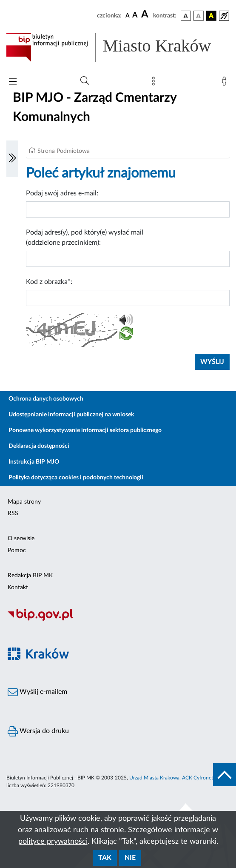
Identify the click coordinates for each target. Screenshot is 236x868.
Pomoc (17, 550)
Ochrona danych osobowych (46, 399)
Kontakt (18, 587)
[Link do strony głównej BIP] (118, 47)
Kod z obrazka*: (49, 282)
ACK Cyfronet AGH (204, 778)
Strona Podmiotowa (64, 151)
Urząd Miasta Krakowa (154, 778)
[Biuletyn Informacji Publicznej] (118, 620)
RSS (13, 513)
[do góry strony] (225, 775)
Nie (130, 858)
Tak (105, 858)
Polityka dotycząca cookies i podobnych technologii (76, 478)
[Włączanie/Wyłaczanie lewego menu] (12, 159)
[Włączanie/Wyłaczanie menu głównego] (13, 82)
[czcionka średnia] (135, 16)
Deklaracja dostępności (39, 446)
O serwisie (21, 539)
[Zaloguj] (226, 83)
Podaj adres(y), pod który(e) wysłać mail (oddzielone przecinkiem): (85, 238)
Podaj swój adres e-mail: (62, 193)
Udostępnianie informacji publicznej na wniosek (71, 415)
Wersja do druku (38, 731)
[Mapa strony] (155, 83)
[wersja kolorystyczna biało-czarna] (199, 16)
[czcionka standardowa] (128, 15)
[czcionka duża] (146, 14)
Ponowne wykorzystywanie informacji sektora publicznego (85, 430)
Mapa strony (24, 502)
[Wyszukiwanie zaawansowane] (85, 81)
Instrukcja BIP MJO (34, 462)
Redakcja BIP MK (30, 576)
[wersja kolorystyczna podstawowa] (186, 16)
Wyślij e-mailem (37, 692)
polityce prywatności (53, 842)
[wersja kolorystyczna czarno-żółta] (211, 16)
